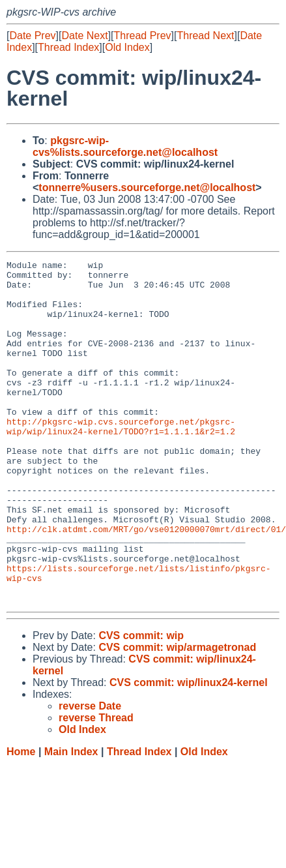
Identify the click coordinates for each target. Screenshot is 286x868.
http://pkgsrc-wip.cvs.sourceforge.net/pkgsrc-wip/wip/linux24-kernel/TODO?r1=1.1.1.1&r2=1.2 (121, 460)
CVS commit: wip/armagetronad (177, 716)
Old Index (127, 47)
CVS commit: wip (141, 704)
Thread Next (205, 36)
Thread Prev (143, 36)
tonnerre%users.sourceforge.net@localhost (147, 187)
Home (21, 820)
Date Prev (32, 36)
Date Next (84, 36)
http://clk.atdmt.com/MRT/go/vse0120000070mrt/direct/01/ (146, 584)
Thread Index (68, 47)
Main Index (71, 820)
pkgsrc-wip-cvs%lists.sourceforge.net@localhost (125, 146)
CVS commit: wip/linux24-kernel (189, 751)
